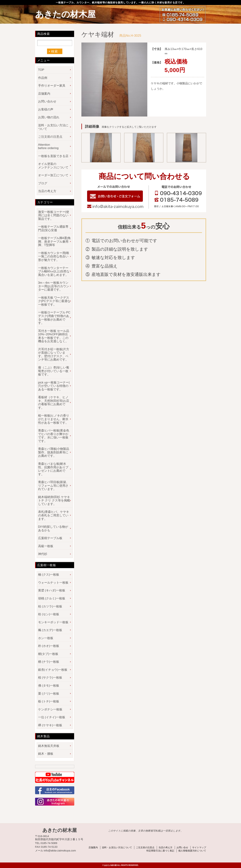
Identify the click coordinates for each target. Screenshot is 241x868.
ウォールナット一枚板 (53, 583)
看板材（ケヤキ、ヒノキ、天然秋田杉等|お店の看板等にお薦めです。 (54, 403)
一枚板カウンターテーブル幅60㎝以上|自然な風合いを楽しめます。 (54, 271)
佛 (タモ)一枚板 (49, 686)
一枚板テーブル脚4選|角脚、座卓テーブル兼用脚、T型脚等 (55, 242)
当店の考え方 (47, 191)
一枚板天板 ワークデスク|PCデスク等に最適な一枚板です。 (54, 301)
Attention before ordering (48, 146)
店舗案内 (44, 94)
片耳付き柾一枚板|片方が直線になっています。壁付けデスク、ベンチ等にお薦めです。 (54, 354)
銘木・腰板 (46, 754)
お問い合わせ (47, 101)
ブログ (43, 183)
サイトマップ (199, 847)
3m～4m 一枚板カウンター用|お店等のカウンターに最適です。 (54, 286)
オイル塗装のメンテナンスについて (53, 166)
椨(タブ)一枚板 (48, 654)
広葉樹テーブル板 (50, 538)
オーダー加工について (53, 175)
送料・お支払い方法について (53, 127)
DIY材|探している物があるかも (53, 529)
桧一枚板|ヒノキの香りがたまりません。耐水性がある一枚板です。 (54, 419)
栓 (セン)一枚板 (49, 614)
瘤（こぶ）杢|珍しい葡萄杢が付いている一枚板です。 (54, 371)
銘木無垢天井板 (49, 746)
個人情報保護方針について (192, 851)
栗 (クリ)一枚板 (49, 694)
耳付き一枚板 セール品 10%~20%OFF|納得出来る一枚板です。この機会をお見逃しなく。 (54, 336)
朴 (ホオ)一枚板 (49, 646)
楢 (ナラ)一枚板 (49, 662)
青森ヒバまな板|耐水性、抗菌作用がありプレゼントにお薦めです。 (53, 469)
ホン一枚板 (46, 638)
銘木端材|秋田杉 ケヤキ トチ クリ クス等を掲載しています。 (54, 501)
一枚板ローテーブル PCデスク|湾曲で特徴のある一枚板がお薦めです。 (54, 318)
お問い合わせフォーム (115, 196)
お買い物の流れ (49, 117)
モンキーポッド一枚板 (53, 622)
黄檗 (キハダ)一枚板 (52, 590)
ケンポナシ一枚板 (50, 709)
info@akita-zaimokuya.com (115, 207)
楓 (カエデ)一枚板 (50, 630)
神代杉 (43, 554)
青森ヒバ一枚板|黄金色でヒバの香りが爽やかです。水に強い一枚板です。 (54, 436)
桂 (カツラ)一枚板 (50, 606)
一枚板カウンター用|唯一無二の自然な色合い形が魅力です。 (54, 256)
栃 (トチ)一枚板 (49, 701)
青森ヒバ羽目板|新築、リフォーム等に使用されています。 (54, 486)
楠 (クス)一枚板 (49, 575)
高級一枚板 (46, 546)
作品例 (43, 78)
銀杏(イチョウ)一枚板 (53, 670)
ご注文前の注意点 (50, 137)
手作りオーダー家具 (52, 86)
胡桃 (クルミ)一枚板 (52, 598)
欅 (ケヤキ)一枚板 (50, 725)
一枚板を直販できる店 (53, 156)
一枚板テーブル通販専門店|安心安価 (53, 228)
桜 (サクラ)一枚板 (50, 678)
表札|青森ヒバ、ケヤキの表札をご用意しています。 (54, 515)
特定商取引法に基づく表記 (160, 851)
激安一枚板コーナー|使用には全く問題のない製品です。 (54, 215)
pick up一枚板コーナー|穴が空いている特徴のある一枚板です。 (54, 386)
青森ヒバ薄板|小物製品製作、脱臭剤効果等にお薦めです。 (54, 452)
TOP (41, 70)
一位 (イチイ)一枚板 (52, 717)
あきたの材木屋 (65, 14)
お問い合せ (182, 847)
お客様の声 (46, 109)
